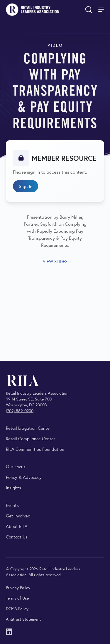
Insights (13, 487)
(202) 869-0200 (20, 410)
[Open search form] (89, 10)
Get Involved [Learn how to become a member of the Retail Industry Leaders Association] (18, 516)
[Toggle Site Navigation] (102, 10)
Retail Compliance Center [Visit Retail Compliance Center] (31, 438)
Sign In (26, 186)
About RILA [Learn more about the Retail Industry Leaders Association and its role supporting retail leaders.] (17, 526)
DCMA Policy (17, 608)
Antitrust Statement (23, 619)
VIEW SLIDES (55, 261)
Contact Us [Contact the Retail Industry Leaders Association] (17, 537)
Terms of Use (17, 598)
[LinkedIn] (9, 631)
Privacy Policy (18, 587)
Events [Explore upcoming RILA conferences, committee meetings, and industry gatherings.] (12, 505)
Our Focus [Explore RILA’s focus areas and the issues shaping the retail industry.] (16, 466)
